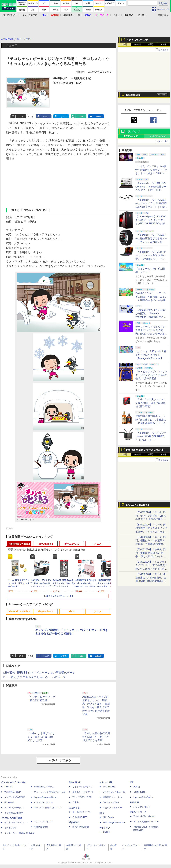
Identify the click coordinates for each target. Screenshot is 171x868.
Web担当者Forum (13, 792)
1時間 (124, 44)
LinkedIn (98, 117)
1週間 (150, 44)
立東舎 (76, 802)
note (81, 117)
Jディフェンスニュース (114, 792)
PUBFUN (134, 802)
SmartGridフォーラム (44, 787)
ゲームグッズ (72, 544)
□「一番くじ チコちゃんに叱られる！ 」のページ (34, 677)
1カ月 (164, 44)
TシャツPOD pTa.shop (145, 816)
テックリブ (105, 828)
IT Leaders (9, 802)
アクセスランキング (137, 40)
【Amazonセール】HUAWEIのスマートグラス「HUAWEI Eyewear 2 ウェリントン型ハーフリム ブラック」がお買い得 (151, 207)
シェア (46, 117)
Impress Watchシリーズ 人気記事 (145, 450)
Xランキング (133, 131)
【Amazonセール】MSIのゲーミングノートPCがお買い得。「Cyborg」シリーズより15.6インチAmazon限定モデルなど (151, 259)
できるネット (11, 828)
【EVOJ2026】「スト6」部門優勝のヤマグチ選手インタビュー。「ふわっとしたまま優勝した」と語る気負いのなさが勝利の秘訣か (151, 532)
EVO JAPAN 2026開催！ (138, 505)
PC (78, 15)
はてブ (63, 117)
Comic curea (139, 792)
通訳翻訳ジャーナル (112, 797)
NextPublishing (41, 827)
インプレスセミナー (43, 802)
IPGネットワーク (138, 812)
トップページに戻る (58, 760)
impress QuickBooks (143, 797)
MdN (102, 813)
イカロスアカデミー (112, 808)
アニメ (98, 544)
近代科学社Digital (81, 827)
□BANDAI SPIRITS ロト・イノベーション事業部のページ (39, 673)
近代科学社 (74, 822)
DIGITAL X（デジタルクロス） (48, 808)
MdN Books (108, 817)
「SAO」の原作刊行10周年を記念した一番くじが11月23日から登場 (96, 737)
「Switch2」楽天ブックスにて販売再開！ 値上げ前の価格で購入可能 (151, 403)
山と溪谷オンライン (82, 812)
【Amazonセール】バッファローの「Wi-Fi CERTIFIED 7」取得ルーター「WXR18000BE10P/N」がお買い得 (151, 440)
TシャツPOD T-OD (82, 797)
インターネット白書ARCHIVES (19, 833)
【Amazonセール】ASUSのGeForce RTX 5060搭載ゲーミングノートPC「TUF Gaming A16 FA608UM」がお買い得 (151, 190)
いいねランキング (157, 136)
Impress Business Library (46, 797)
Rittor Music (75, 782)
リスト (31, 117)
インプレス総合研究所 (15, 797)
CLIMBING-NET (80, 817)
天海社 (137, 787)
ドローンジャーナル (14, 808)
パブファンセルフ (142, 807)
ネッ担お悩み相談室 (14, 813)
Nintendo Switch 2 (19, 544)
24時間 (137, 44)
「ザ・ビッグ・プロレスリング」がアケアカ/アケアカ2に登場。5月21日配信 (151, 375)
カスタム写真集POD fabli (146, 822)
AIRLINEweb (109, 787)
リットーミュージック (83, 787)
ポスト (21, 117)
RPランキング (131, 136)
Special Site (133, 95)
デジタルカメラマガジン (16, 822)
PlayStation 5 (45, 544)
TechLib (107, 832)
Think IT (8, 787)
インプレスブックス (43, 822)
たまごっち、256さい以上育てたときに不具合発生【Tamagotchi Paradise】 (151, 355)
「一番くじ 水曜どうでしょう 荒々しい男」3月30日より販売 (41, 737)
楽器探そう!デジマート (83, 792)
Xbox (72, 611)
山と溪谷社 (74, 808)
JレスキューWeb (111, 802)
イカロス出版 (106, 782)
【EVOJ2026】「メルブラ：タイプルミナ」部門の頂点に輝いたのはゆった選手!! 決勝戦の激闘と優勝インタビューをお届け (151, 569)
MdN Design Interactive (114, 822)
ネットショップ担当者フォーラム (50, 792)
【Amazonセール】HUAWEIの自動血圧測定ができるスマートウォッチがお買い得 (151, 238)
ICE (132, 782)
